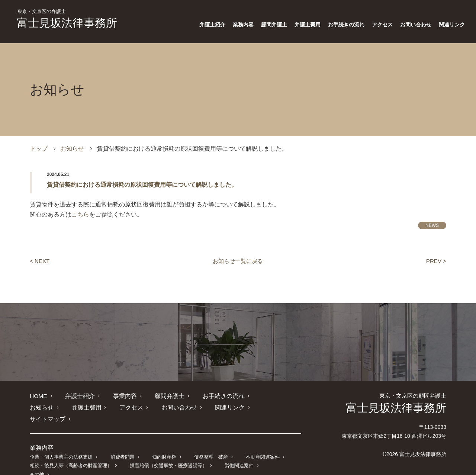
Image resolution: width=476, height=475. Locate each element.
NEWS (432, 225)
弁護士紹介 (212, 25)
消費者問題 (122, 445)
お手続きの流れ (346, 25)
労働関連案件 (238, 454)
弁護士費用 (308, 25)
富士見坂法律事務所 (67, 19)
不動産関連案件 (261, 445)
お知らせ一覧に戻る (238, 261)
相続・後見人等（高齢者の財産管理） (71, 454)
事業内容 (125, 396)
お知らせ (72, 149)
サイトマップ (237, 407)
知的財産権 (163, 445)
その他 (278, 454)
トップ (39, 149)
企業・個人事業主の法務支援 (61, 445)
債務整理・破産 (210, 445)
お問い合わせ (416, 25)
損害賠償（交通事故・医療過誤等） (168, 454)
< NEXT (40, 261)
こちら (80, 214)
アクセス (382, 25)
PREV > (436, 261)
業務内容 (243, 25)
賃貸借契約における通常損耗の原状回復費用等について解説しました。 (142, 185)
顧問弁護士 (274, 25)
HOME (39, 396)
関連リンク (452, 25)
